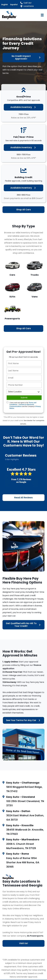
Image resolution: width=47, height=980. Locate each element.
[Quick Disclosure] (7, 402)
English (5, 5)
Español (14, 5)
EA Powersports (35, 936)
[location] (24, 392)
